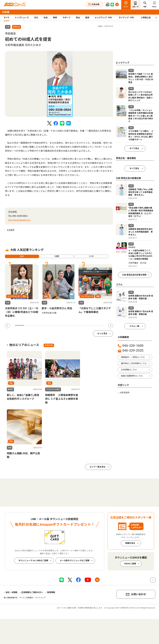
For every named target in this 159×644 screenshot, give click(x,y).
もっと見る (102, 333)
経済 (87, 18)
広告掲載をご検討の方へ (32, 592)
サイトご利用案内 (26, 598)
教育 (55, 18)
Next (111, 326)
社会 (46, 18)
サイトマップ (40, 598)
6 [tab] (64, 325)
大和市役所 (125, 393)
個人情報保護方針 (11, 598)
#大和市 (11, 230)
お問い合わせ (139, 594)
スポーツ (66, 18)
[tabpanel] (60, 84)
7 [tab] (73, 325)
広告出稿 (95, 4)
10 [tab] (100, 325)
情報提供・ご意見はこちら (133, 357)
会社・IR (135, 7)
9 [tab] (91, 325)
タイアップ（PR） (127, 18)
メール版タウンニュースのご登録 (75, 561)
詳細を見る (130, 543)
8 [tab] (82, 325)
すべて (7, 18)
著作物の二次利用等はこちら (134, 363)
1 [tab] (19, 325)
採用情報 (51, 592)
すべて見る (134, 148)
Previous (7, 326)
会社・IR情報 (11, 592)
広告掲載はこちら (129, 370)
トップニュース (22, 18)
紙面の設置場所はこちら (132, 376)
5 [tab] (55, 325)
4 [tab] (46, 325)
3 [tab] (37, 325)
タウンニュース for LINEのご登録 (33, 561)
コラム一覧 (134, 326)
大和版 (6, 12)
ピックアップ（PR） (104, 18)
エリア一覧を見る (98, 467)
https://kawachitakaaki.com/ (19, 220)
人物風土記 (146, 18)
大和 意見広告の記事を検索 (134, 275)
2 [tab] (28, 325)
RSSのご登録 (130, 564)
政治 (78, 18)
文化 (36, 18)
